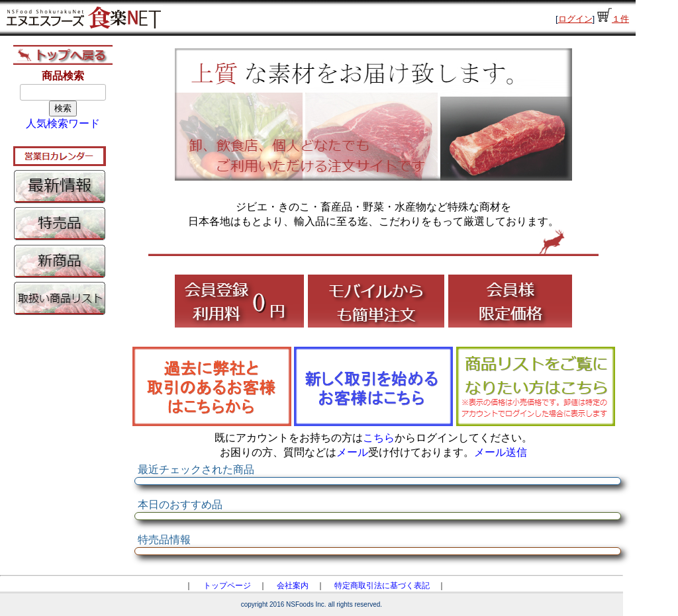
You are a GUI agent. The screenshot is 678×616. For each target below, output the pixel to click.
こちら (379, 438)
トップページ (227, 586)
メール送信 (501, 452)
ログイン (575, 19)
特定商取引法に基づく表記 (382, 586)
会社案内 (293, 586)
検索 (63, 108)
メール (352, 452)
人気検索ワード (63, 123)
